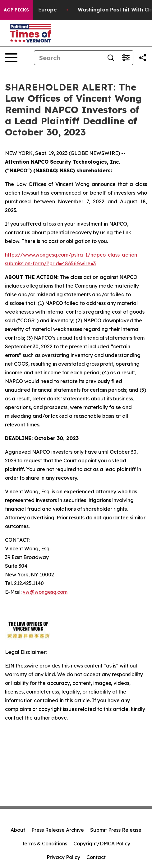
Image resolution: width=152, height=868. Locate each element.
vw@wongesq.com (45, 592)
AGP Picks (16, 10)
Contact (96, 857)
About (18, 830)
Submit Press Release (116, 830)
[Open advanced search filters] (126, 58)
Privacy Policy (63, 857)
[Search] (69, 58)
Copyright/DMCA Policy (102, 844)
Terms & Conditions (44, 844)
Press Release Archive (58, 830)
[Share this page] (143, 58)
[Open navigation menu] (11, 58)
